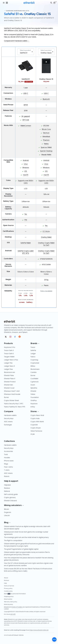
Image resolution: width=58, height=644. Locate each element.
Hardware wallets (10, 415)
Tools (6, 455)
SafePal (33, 350)
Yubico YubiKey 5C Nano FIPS (15, 407)
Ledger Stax (8, 369)
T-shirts (7, 470)
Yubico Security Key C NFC (14, 404)
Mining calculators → (14, 505)
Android (26, 160)
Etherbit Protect (10, 382)
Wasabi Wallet (46, 155)
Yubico (33, 357)
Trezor (33, 347)
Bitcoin (6, 509)
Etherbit (33, 391)
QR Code (26, 120)
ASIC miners (8, 422)
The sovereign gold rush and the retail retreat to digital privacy (26, 537)
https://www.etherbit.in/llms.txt (39, 630)
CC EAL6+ (46, 232)
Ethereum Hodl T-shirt (12, 391)
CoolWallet (34, 379)
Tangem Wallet (9, 357)
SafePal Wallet (26, 243)
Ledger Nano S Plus (11, 360)
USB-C (26, 93)
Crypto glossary (10, 498)
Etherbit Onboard (10, 501)
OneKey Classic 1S (22, 28)
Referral (7, 491)
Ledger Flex (8, 363)
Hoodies (7, 458)
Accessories (8, 451)
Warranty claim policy (11, 602)
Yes (26, 214)
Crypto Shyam (36, 428)
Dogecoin (8, 512)
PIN (26, 220)
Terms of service (9, 586)
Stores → (35, 411)
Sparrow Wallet (46, 147)
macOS (26, 175)
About (6, 578)
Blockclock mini (9, 372)
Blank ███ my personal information (15, 594)
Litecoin (7, 516)
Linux (26, 164)
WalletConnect (26, 126)
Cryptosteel (35, 363)
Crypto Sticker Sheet (11, 401)
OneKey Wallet (46, 237)
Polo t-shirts (8, 467)
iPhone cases (9, 461)
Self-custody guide (11, 494)
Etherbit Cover (9, 388)
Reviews (7, 488)
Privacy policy (8, 588)
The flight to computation (13, 541)
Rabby (46, 144)
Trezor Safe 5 (9, 354)
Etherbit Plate (9, 376)
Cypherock (34, 382)
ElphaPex (34, 388)
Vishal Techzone (36, 431)
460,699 (13, 614)
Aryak (33, 434)
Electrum (46, 133)
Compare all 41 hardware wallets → (17, 41)
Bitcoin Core (46, 129)
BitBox (33, 366)
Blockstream (35, 369)
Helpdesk (7, 485)
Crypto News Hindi (37, 415)
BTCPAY (46, 126)
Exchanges (8, 425)
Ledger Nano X (9, 366)
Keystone (34, 404)
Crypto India (35, 419)
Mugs (6, 464)
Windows (26, 168)
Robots (7, 476)
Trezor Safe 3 (9, 350)
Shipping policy (9, 596)
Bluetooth (46, 99)
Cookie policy (8, 591)
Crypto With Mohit (37, 422)
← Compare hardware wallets (17, 11)
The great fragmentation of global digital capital (21, 549)
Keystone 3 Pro (10, 347)
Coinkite (33, 372)
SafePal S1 (8, 28)
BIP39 (26, 105)
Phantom (46, 140)
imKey (33, 407)
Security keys (9, 419)
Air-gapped (26, 116)
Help (5, 583)
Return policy (8, 599)
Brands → (35, 343)
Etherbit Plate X (10, 379)
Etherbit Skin (8, 385)
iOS (26, 171)
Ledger (33, 354)
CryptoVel (34, 425)
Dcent (33, 385)
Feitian (33, 394)
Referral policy (8, 604)
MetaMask (46, 137)
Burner (6, 397)
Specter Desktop (46, 151)
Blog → (7, 523)
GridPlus (34, 401)
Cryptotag (34, 360)
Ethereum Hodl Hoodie (12, 394)
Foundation (35, 397)
